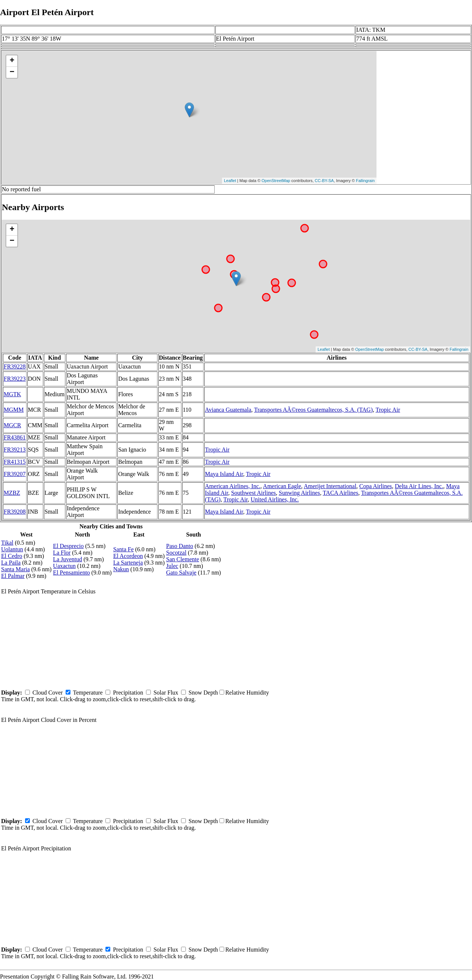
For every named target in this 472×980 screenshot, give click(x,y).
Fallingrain (365, 181)
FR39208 (15, 512)
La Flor (62, 553)
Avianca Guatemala (228, 410)
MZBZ (12, 493)
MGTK (12, 394)
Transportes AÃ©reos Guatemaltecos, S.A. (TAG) (313, 410)
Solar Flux (166, 693)
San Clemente (182, 559)
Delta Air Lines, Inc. (419, 486)
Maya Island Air (224, 474)
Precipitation (128, 693)
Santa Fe (124, 549)
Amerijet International (330, 486)
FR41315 (15, 462)
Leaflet (230, 181)
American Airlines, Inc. (233, 486)
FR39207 (15, 474)
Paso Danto (179, 546)
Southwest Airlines (254, 493)
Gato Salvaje (181, 573)
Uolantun (12, 549)
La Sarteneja (128, 563)
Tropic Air (388, 410)
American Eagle (282, 486)
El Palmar (13, 576)
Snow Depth (203, 693)
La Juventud (68, 559)
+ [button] (12, 61)
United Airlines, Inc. (275, 499)
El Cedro (12, 556)
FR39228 (15, 366)
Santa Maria (15, 569)
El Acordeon (128, 556)
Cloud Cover (48, 693)
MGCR (12, 425)
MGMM (14, 410)
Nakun (121, 569)
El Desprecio (68, 546)
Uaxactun (64, 566)
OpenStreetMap (276, 181)
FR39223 (15, 379)
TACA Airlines (340, 493)
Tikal (7, 543)
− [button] (12, 72)
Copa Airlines (375, 486)
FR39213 (15, 450)
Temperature (88, 693)
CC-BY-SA (324, 181)
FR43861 (15, 437)
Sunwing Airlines (299, 493)
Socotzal (176, 553)
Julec (172, 566)
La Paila (11, 563)
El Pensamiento (72, 573)
